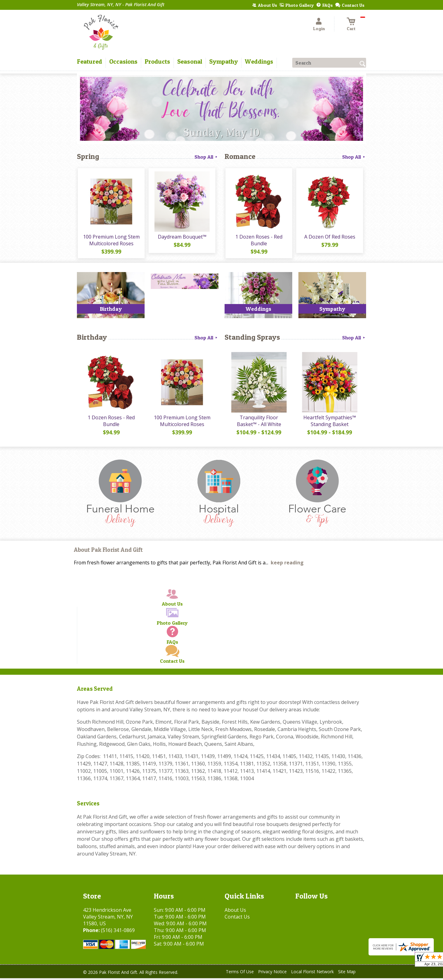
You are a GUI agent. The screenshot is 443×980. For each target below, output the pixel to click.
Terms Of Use (240, 974)
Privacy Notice (272, 974)
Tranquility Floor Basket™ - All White (258, 423)
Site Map (347, 974)
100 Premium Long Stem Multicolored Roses (111, 241)
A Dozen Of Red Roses (329, 238)
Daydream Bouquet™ (182, 238)
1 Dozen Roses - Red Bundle (259, 241)
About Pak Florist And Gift (108, 552)
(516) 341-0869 (118, 932)
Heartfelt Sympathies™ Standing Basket (329, 423)
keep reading (287, 565)
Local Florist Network (312, 974)
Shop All (206, 157)
